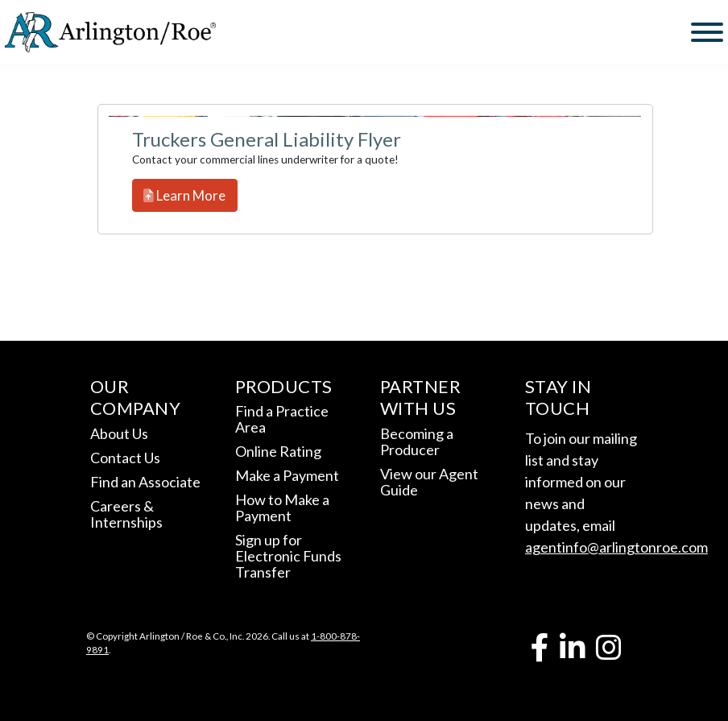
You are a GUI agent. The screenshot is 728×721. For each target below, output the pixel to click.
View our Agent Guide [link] (429, 482)
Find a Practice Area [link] (282, 419)
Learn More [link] (184, 195)
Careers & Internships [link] (126, 514)
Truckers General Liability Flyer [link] (267, 139)
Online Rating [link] (278, 451)
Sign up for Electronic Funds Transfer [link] (288, 556)
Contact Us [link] (125, 458)
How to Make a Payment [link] (282, 508)
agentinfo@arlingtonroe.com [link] (616, 547)
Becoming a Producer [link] (417, 441)
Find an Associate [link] (145, 482)
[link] (110, 32)
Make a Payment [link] (287, 475)
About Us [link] (119, 433)
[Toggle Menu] (707, 32)
